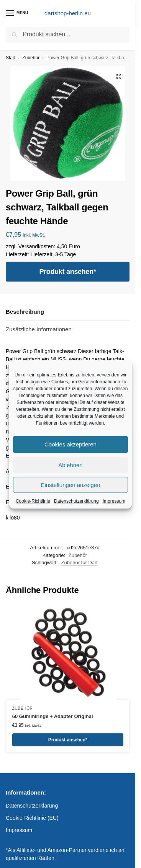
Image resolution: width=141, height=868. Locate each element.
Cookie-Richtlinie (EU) (32, 818)
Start (11, 58)
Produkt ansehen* (67, 272)
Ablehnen (70, 465)
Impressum (114, 501)
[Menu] (17, 13)
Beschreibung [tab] (25, 312)
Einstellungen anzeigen (70, 484)
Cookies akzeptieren (70, 444)
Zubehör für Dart (80, 563)
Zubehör (31, 58)
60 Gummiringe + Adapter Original (53, 716)
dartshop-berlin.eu (68, 13)
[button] (119, 77)
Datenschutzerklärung (76, 501)
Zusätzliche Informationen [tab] (39, 329)
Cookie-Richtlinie (33, 501)
